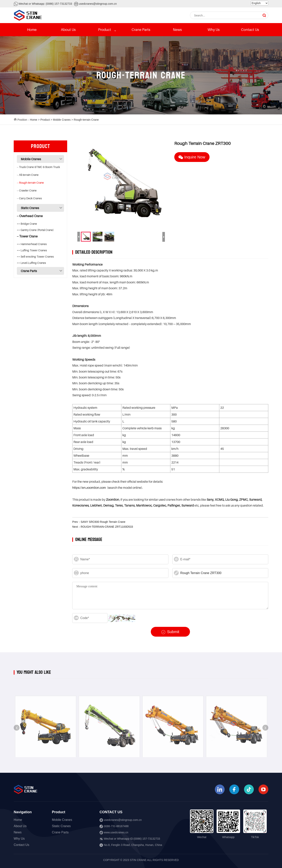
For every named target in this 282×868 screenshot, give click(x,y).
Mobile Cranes (62, 120)
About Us (68, 30)
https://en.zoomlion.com (89, 488)
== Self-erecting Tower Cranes (35, 257)
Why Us (214, 30)
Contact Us (250, 30)
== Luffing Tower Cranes (32, 250)
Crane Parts (141, 30)
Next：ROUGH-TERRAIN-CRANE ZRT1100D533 (103, 527)
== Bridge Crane (27, 224)
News (177, 30)
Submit (170, 632)
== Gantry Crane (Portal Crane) (35, 230)
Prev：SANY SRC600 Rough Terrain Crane (99, 522)
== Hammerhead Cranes (32, 244)
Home (32, 30)
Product (105, 30)
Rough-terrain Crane (86, 120)
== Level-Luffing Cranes (31, 263)
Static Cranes (30, 208)
